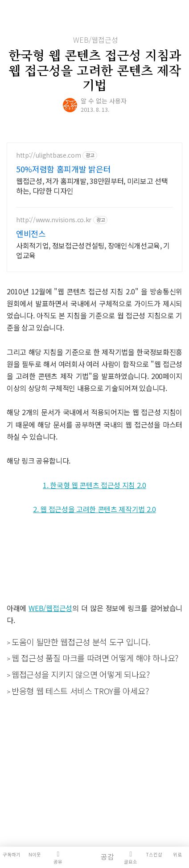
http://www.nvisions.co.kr (54, 220)
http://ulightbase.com (48, 155)
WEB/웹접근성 (96, 40)
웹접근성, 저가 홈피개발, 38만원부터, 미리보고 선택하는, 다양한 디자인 (92, 185)
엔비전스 (31, 233)
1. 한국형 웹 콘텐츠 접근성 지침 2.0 (94, 485)
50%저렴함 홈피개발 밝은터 (63, 169)
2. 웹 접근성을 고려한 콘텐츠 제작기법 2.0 (94, 509)
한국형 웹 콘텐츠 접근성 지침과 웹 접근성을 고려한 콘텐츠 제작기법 (95, 70)
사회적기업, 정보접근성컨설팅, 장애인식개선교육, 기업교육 (93, 250)
